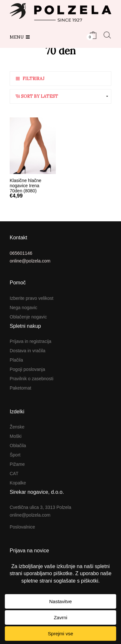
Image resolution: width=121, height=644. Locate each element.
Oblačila (18, 446)
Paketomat (20, 388)
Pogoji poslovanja (27, 369)
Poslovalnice (22, 527)
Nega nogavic (24, 308)
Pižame (17, 464)
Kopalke (18, 483)
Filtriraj (33, 79)
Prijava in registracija (30, 341)
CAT (14, 474)
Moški (16, 436)
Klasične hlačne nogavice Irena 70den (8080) (25, 186)
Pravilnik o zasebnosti (31, 379)
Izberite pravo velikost (31, 298)
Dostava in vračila (28, 351)
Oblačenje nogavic (28, 317)
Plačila (16, 360)
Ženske (17, 427)
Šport (15, 455)
